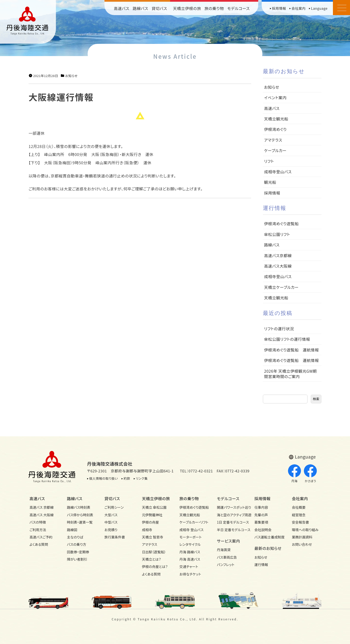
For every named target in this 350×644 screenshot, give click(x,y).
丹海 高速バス (190, 559)
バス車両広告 (227, 557)
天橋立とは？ (151, 559)
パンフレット (226, 565)
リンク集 (142, 478)
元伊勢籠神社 (152, 515)
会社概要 (299, 507)
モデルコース (238, 8)
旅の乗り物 (214, 8)
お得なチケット (190, 574)
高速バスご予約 (41, 537)
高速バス (122, 8)
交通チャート (189, 566)
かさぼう (310, 474)
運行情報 (261, 565)
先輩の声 (261, 515)
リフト (269, 161)
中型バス (111, 522)
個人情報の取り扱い (103, 478)
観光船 (270, 182)
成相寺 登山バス (191, 530)
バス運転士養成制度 (269, 537)
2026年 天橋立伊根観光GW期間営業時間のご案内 (290, 374)
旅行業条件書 (115, 537)
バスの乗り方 (77, 544)
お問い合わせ (302, 544)
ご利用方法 (38, 530)
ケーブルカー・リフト (194, 522)
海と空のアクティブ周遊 (231, 515)
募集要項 (261, 522)
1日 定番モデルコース (231, 522)
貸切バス (159, 8)
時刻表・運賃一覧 (80, 522)
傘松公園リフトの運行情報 (287, 339)
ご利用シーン (114, 507)
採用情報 (279, 8)
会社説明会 (263, 530)
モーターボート (190, 537)
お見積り (111, 530)
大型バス (111, 515)
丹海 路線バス (190, 552)
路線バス (141, 8)
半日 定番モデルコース (231, 530)
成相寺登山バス (278, 172)
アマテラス (273, 140)
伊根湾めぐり (275, 129)
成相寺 (147, 530)
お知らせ (71, 76)
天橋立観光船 (276, 119)
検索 (316, 399)
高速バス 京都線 (42, 507)
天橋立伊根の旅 (187, 8)
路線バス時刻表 (79, 507)
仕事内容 (261, 507)
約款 (127, 478)
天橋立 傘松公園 (154, 507)
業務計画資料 (302, 537)
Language (319, 8)
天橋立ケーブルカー (281, 287)
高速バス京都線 (278, 255)
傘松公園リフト (277, 234)
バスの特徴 (38, 522)
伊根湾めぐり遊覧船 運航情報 (291, 350)
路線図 (72, 530)
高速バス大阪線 (278, 266)
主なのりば (75, 537)
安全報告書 (300, 522)
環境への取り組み (305, 530)
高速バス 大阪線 (42, 515)
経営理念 (299, 515)
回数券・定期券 (78, 552)
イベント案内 (275, 98)
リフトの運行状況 (279, 329)
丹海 (294, 474)
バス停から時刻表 (80, 515)
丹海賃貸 (224, 550)
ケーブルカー (275, 150)
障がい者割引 (77, 559)
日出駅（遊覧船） (154, 552)
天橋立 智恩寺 (152, 537)
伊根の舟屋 (150, 522)
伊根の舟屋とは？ (155, 566)
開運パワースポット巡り (231, 507)
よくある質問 (39, 544)
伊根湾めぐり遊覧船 (281, 224)
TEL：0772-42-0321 (196, 471)
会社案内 (299, 8)
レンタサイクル (190, 544)
